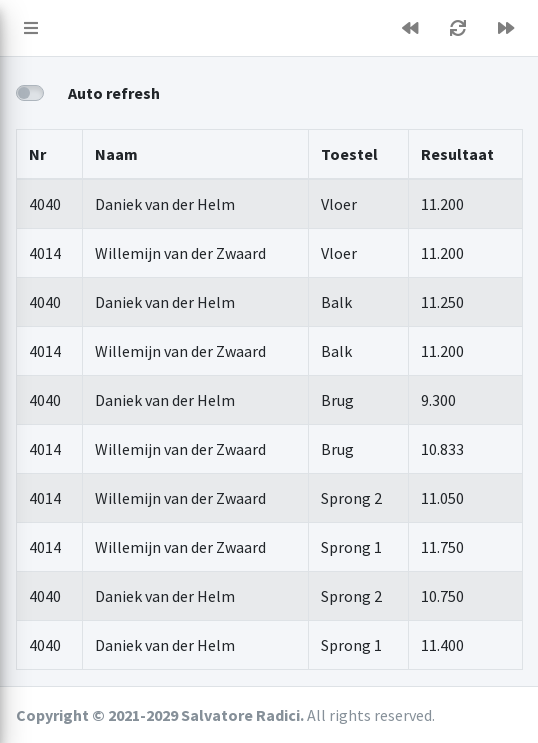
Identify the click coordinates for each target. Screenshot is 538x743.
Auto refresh (114, 93)
